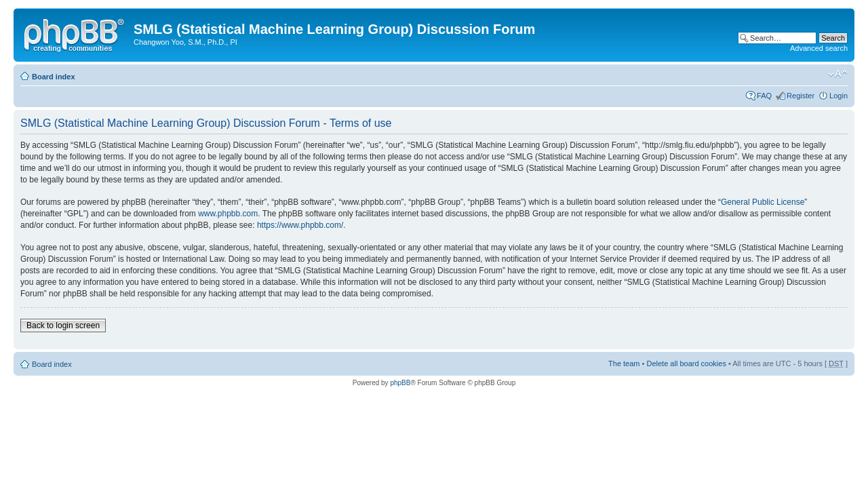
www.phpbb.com (228, 214)
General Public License (763, 202)
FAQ (764, 96)
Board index (54, 77)
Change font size (838, 74)
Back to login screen (63, 326)
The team (624, 363)
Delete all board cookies (686, 363)
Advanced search (819, 48)
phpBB (400, 383)
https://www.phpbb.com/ (300, 225)
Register (801, 96)
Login (839, 96)
